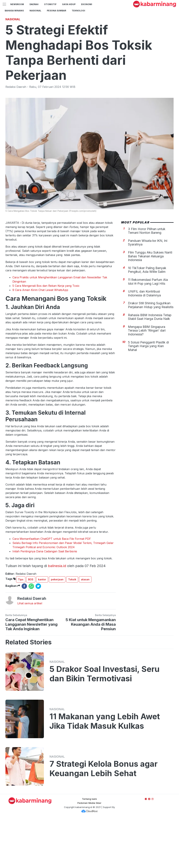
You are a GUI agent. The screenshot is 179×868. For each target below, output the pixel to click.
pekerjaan (57, 628)
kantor (42, 628)
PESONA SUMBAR (56, 11)
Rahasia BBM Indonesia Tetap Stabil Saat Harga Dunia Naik (150, 366)
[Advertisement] (89, 39)
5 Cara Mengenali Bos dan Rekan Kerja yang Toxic (46, 335)
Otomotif (50, 4)
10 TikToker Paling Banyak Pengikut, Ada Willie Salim (147, 319)
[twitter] (38, 635)
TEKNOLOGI (78, 11)
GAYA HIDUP (69, 4)
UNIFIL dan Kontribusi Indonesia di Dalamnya (144, 342)
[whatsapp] (31, 635)
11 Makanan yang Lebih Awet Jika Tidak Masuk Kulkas (105, 770)
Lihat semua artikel (30, 652)
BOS (31, 628)
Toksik (72, 628)
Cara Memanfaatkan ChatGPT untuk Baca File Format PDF (52, 588)
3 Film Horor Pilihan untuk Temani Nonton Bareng (147, 280)
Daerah (34, 4)
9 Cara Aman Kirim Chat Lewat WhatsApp (40, 339)
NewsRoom (17, 4)
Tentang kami (89, 848)
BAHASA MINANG (14, 11)
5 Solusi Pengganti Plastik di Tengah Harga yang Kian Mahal (148, 395)
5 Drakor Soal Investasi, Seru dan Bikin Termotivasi (105, 723)
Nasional (35, 11)
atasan (85, 628)
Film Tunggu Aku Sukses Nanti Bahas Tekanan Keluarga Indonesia (150, 305)
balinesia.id (57, 615)
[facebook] (24, 635)
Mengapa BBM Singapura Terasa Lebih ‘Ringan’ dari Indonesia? (147, 379)
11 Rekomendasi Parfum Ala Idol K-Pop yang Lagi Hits (148, 331)
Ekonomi (87, 4)
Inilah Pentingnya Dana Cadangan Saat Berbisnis (45, 600)
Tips (21, 628)
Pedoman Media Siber (89, 852)
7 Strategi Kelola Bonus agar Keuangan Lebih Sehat (103, 818)
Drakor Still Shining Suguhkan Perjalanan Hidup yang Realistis (151, 354)
